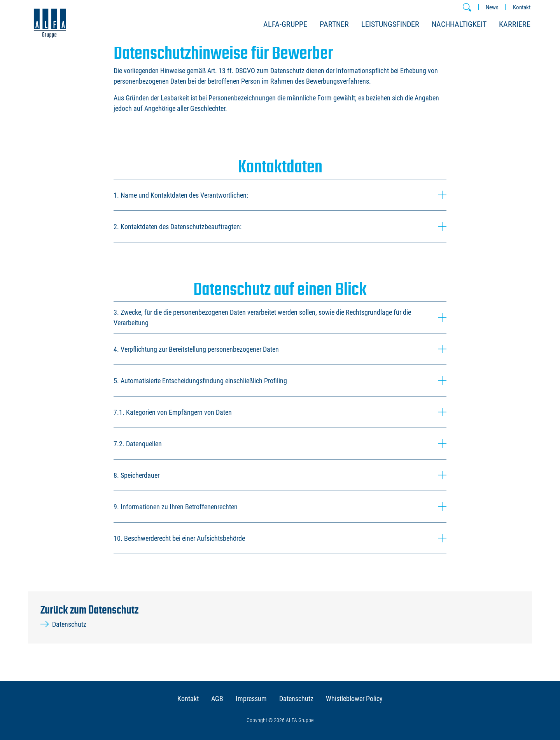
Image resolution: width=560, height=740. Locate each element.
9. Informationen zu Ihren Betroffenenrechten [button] (280, 507)
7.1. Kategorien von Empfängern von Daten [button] (280, 412)
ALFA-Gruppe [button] (285, 24)
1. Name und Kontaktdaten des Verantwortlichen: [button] (280, 195)
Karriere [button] (515, 24)
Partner (334, 24)
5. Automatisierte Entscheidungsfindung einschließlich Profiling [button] (280, 381)
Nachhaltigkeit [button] (459, 24)
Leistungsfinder (390, 24)
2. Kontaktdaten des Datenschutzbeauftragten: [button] (280, 226)
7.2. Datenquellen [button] (280, 444)
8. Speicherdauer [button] (280, 475)
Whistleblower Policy (354, 699)
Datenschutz (63, 624)
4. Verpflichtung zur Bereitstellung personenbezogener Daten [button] (280, 349)
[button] (467, 7)
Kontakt (522, 7)
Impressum (251, 699)
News (492, 7)
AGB (217, 699)
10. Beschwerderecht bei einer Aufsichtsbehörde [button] (280, 538)
